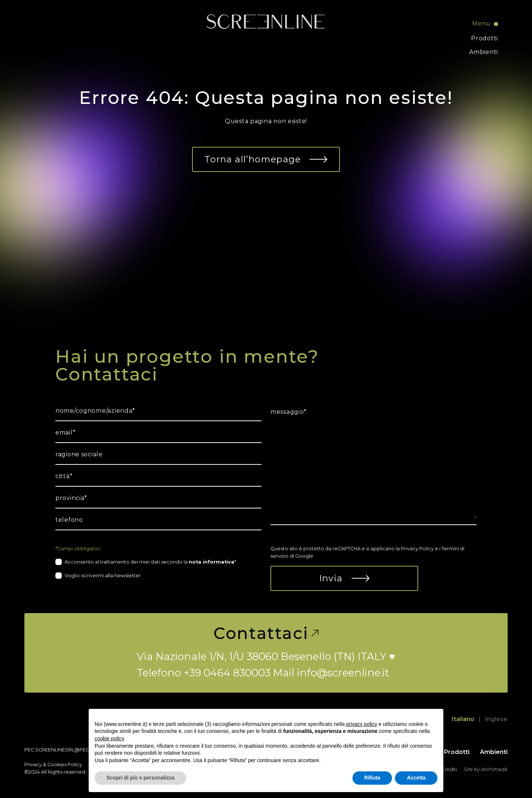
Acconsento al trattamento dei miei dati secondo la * (150, 562)
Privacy (33, 765)
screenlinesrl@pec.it (64, 750)
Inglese (496, 719)
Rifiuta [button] (372, 778)
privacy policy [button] (362, 724)
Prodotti (485, 38)
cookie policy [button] (109, 738)
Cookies (57, 765)
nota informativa (212, 562)
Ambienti (484, 52)
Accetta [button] (416, 778)
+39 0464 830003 (227, 673)
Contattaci (266, 633)
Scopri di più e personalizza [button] (140, 778)
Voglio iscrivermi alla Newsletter (103, 576)
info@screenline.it (343, 673)
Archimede (494, 769)
